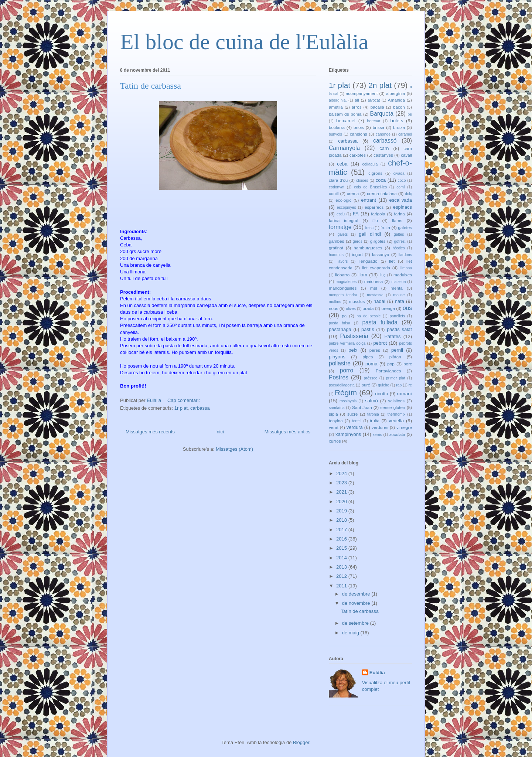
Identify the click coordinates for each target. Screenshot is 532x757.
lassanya (381, 254)
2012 (342, 576)
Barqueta (382, 114)
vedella (396, 421)
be (410, 114)
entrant (368, 200)
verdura (355, 427)
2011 (342, 586)
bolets (397, 121)
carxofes (358, 155)
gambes (337, 241)
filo (375, 220)
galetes (405, 227)
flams (397, 220)
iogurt (357, 254)
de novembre (357, 603)
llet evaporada (376, 268)
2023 (342, 483)
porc (408, 364)
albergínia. (338, 100)
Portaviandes (388, 371)
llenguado (368, 261)
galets (342, 234)
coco (402, 180)
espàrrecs (374, 207)
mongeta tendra (343, 295)
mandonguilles (343, 288)
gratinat (336, 248)
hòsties (399, 248)
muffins (335, 302)
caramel (405, 134)
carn (384, 148)
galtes (399, 234)
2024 (342, 473)
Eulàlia (377, 673)
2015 (342, 548)
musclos (357, 301)
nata (400, 301)
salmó (371, 401)
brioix (359, 127)
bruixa (399, 127)
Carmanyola (344, 148)
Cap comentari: (184, 400)
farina (400, 214)
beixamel (346, 121)
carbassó (385, 141)
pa (344, 316)
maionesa (374, 281)
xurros (335, 441)
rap (399, 385)
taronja (373, 414)
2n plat (380, 85)
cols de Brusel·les (370, 187)
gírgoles (378, 241)
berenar (374, 121)
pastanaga (340, 329)
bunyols (335, 134)
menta (396, 288)
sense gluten (393, 407)
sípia (333, 414)
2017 (342, 530)
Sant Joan (362, 407)
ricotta (381, 394)
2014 (342, 558)
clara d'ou (338, 180)
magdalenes (346, 282)
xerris (377, 435)
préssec (371, 378)
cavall (406, 155)
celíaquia (370, 164)
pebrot (380, 343)
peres (375, 350)
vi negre (404, 427)
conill (334, 193)
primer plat (396, 378)
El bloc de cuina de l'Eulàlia (244, 42)
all (357, 100)
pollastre (340, 363)
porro (347, 370)
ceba (342, 164)
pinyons (337, 357)
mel (374, 288)
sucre (353, 414)
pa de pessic (369, 316)
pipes (368, 357)
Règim (346, 393)
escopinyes (347, 207)
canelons (359, 134)
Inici (220, 432)
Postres (339, 377)
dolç (408, 194)
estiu (341, 214)
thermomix (397, 414)
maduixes (403, 275)
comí (401, 187)
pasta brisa (340, 323)
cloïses (362, 180)
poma (371, 364)
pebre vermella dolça (347, 343)
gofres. (400, 241)
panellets (398, 316)
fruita (385, 227)
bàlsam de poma (345, 114)
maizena (398, 282)
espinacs (403, 207)
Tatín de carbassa (151, 86)
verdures (380, 427)
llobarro (342, 275)
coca (381, 180)
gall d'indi (370, 234)
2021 (342, 492)
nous (333, 308)
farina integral (344, 220)
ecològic (343, 200)
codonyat (337, 187)
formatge (340, 227)
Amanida (396, 100)
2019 (342, 511)
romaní (405, 394)
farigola (378, 214)
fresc (369, 228)
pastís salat (399, 329)
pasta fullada (380, 322)
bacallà (377, 107)
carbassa (200, 408)
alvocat (374, 100)
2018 (342, 520)
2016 (342, 539)
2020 (342, 502)
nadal (379, 301)
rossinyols (348, 401)
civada (399, 173)
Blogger (301, 742)
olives (351, 309)
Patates (392, 336)
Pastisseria (354, 336)
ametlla (336, 107)
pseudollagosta (342, 385)
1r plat (181, 408)
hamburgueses (368, 248)
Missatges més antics (287, 432)
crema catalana (382, 193)
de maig (351, 633)
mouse (399, 295)
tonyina (336, 421)
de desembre (357, 594)
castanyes (383, 155)
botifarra (337, 127)
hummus (336, 255)
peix (353, 350)
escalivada (401, 200)
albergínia (395, 93)
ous (407, 308)
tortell (357, 421)
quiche (384, 385)
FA (356, 214)
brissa (378, 127)
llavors (342, 261)
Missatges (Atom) (234, 449)
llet (392, 261)
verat (334, 427)
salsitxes (396, 401)
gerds (358, 241)
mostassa (375, 295)
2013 (342, 567)
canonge (383, 134)
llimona (406, 268)
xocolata (397, 434)
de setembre (356, 623)
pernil (397, 350)
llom (363, 275)
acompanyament (362, 93)
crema (353, 193)
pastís (368, 329)
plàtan (395, 357)
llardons (405, 255)
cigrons (375, 173)
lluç (383, 275)
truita (375, 421)
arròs (357, 107)
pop (391, 364)
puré (366, 385)
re (410, 385)
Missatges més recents (150, 432)
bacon (399, 107)
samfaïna (337, 408)
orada (368, 308)
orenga (388, 308)
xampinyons (348, 434)
